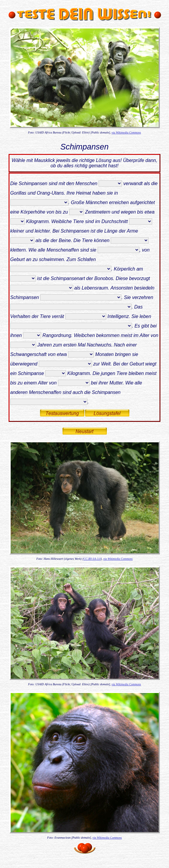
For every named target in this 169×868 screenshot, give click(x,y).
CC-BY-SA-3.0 (92, 559)
